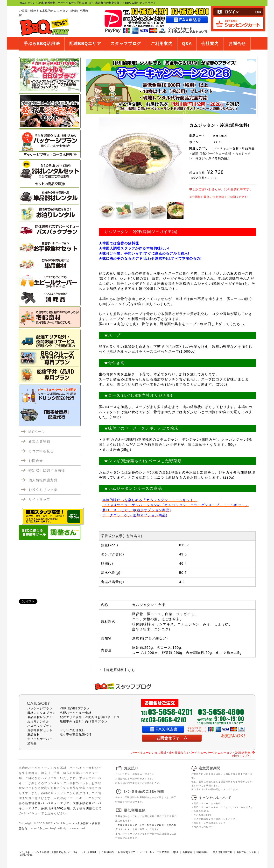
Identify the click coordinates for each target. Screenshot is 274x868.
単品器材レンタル (40, 717)
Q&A (187, 44)
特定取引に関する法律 (47, 470)
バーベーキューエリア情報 (154, 852)
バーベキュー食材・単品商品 (234, 148)
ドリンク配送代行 (73, 730)
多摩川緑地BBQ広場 (56, 808)
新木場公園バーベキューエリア (47, 803)
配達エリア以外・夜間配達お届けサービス (90, 717)
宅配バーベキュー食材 (216, 153)
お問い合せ (26, 855)
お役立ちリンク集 (43, 490)
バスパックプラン (40, 726)
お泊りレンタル (38, 722)
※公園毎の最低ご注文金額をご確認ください (219, 197)
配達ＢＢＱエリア (127, 825)
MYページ (37, 432)
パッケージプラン (40, 708)
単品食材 (34, 735)
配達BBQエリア (85, 44)
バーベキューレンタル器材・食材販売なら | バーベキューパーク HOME (59, 852)
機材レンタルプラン (42, 713)
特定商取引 (203, 852)
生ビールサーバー (40, 739)
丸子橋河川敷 (83, 808)
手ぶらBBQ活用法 (42, 44)
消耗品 (32, 743)
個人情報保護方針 (43, 480)
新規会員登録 (39, 441)
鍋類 (195, 153)
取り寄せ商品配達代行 (76, 735)
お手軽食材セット (40, 730)
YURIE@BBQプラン (75, 708)
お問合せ (237, 44)
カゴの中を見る (41, 451)
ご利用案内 (162, 44)
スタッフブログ (126, 44)
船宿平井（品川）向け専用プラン (84, 722)
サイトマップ (39, 499)
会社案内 (210, 44)
